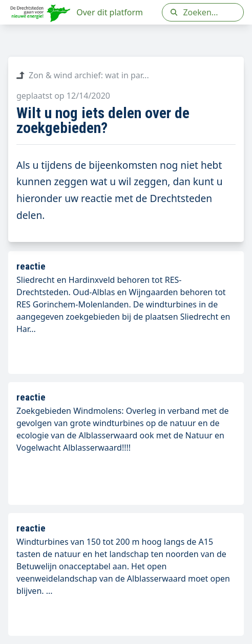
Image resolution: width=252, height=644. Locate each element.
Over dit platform (110, 12)
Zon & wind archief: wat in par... (83, 75)
